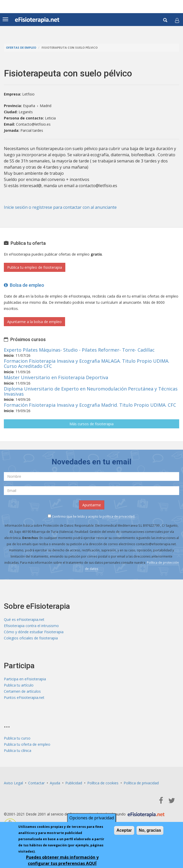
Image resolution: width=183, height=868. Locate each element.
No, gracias (150, 830)
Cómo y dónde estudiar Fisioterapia (34, 632)
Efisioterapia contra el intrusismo (31, 626)
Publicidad (74, 783)
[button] (177, 20)
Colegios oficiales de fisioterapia (31, 638)
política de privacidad (118, 517)
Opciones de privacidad (92, 818)
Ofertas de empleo (21, 47)
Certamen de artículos (22, 691)
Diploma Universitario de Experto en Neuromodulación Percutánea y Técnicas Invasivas (91, 391)
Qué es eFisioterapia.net (24, 619)
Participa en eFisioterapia (25, 679)
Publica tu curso (17, 738)
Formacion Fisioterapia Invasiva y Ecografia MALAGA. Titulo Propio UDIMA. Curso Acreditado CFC (87, 363)
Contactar (36, 783)
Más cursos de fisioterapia (91, 424)
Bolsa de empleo (24, 285)
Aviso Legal (13, 783)
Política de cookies (103, 783)
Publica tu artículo (19, 685)
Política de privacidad (141, 783)
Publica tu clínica (18, 750)
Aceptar (124, 830)
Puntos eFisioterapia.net (24, 697)
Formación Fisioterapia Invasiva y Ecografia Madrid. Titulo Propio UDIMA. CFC (90, 405)
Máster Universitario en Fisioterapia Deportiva (56, 377)
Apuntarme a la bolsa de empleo (34, 322)
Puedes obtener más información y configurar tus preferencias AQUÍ (62, 860)
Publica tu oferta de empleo (27, 744)
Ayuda (55, 783)
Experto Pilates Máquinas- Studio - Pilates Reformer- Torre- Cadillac (79, 350)
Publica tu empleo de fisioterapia (35, 267)
